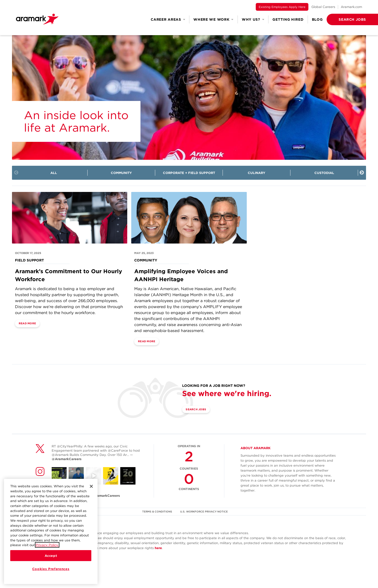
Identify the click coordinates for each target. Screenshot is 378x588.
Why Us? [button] (253, 19)
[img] (189, 97)
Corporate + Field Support (189, 173)
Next (362, 173)
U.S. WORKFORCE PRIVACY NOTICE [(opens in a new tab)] (205, 524)
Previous (16, 173)
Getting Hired (288, 19)
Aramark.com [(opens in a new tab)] (351, 7)
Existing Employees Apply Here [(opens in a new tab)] (282, 7)
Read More (31, 336)
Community (121, 173)
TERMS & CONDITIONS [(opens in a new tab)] (156, 524)
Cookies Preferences (51, 569)
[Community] (189, 224)
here (158, 560)
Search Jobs (200, 422)
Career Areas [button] (168, 19)
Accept (51, 556)
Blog (317, 19)
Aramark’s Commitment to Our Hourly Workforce (66, 287)
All (54, 173)
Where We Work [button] (213, 19)
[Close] (91, 486)
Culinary (256, 173)
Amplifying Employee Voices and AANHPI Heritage (182, 287)
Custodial (324, 173)
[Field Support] (70, 224)
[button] (344, 19)
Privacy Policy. (47, 545)
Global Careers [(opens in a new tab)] (323, 7)
